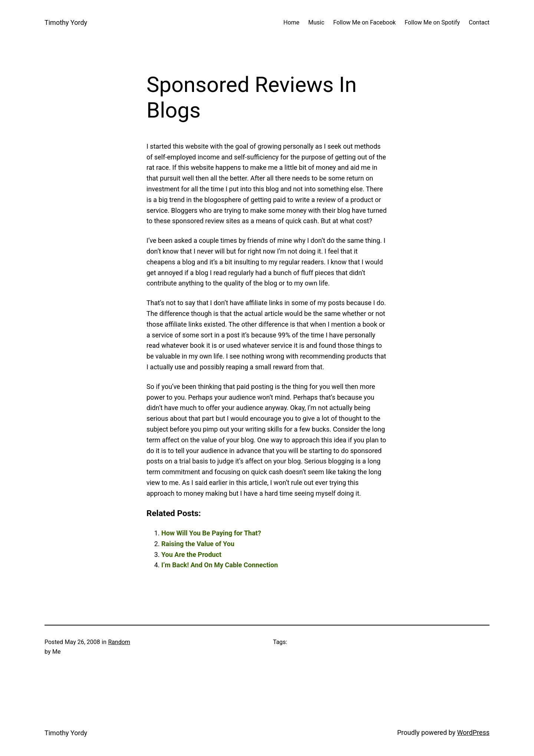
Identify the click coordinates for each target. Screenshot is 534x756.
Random (119, 642)
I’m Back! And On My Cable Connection (220, 565)
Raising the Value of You (198, 544)
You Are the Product (191, 554)
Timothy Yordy (66, 22)
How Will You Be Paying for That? (211, 533)
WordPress (473, 732)
